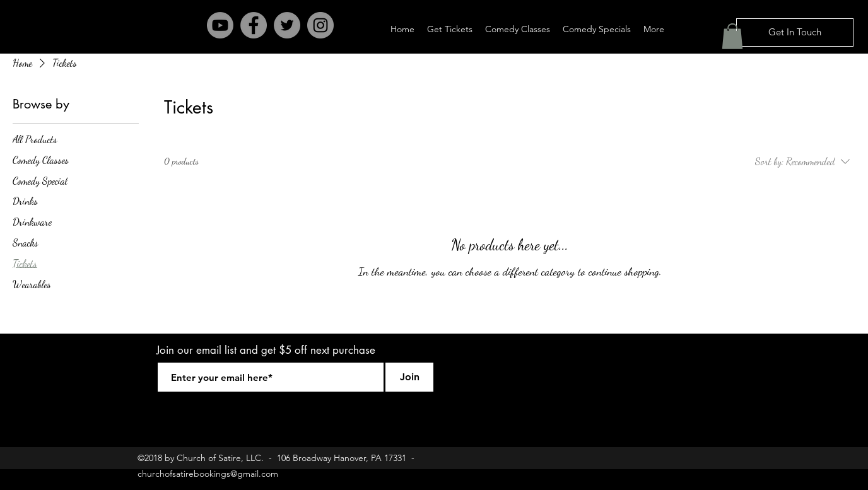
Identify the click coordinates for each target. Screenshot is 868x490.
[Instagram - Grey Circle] (320, 25)
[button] (732, 36)
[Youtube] (220, 25)
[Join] (409, 377)
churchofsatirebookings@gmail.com (208, 474)
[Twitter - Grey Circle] (287, 25)
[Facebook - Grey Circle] (254, 25)
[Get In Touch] (795, 32)
